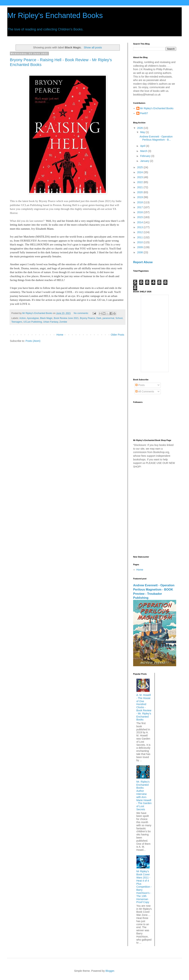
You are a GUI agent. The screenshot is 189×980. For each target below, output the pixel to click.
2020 (140, 192)
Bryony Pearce (88, 318)
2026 (140, 128)
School (119, 318)
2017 (140, 207)
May (143, 132)
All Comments (145, 391)
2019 (140, 197)
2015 (140, 217)
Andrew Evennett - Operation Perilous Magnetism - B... (156, 138)
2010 (140, 242)
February (146, 156)
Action (22, 318)
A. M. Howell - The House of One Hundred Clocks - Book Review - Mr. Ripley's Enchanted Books (144, 707)
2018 (140, 202)
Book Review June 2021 (66, 318)
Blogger (110, 971)
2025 (140, 167)
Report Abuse (143, 262)
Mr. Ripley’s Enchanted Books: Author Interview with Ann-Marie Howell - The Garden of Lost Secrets (144, 796)
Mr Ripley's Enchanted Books (55, 15)
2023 (140, 177)
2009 (140, 247)
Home (60, 335)
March (144, 151)
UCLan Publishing (33, 322)
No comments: (82, 313)
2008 (140, 252)
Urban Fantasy (51, 322)
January (145, 161)
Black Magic (46, 318)
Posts (140, 385)
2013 (140, 227)
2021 (140, 187)
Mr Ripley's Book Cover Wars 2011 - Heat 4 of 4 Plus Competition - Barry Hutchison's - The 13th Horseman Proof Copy (144, 887)
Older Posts (117, 335)
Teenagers (17, 322)
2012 (140, 232)
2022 (140, 182)
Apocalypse (33, 318)
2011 (140, 237)
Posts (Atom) (33, 341)
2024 (140, 172)
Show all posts (93, 47)
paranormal (108, 318)
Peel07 (144, 113)
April (143, 146)
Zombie (63, 322)
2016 (140, 212)
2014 (140, 222)
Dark (99, 318)
